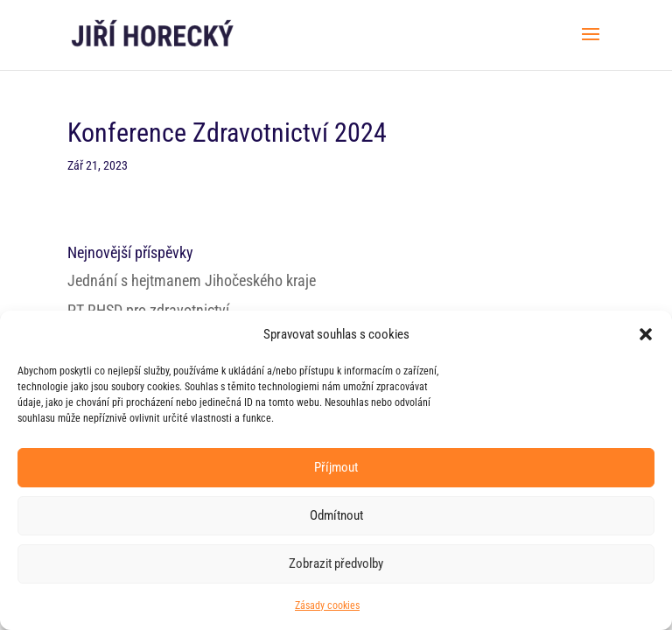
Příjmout (336, 467)
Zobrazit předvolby (336, 563)
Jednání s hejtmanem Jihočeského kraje (192, 280)
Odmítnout (336, 515)
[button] (646, 334)
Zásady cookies (327, 605)
